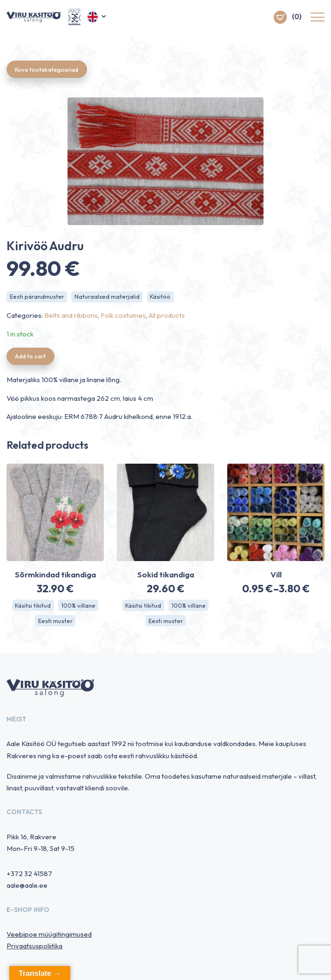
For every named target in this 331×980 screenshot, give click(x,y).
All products (167, 316)
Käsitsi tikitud (33, 606)
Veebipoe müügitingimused (49, 936)
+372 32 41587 (29, 875)
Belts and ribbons (71, 316)
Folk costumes (123, 316)
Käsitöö (161, 297)
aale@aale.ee (27, 887)
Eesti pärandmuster (37, 297)
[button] (97, 18)
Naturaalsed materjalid (107, 297)
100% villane (78, 606)
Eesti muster (55, 622)
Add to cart (32, 357)
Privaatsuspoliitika (34, 948)
